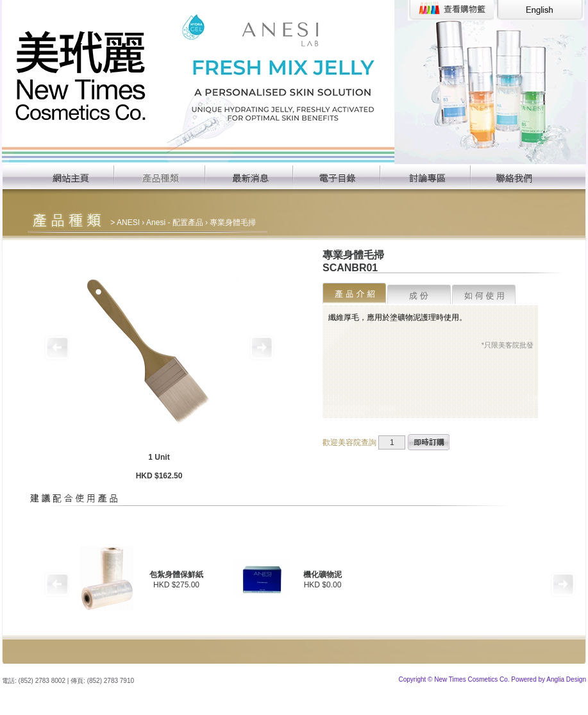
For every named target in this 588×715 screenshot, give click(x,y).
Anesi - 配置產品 (175, 223)
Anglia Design (566, 679)
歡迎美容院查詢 (349, 442)
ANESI (128, 223)
